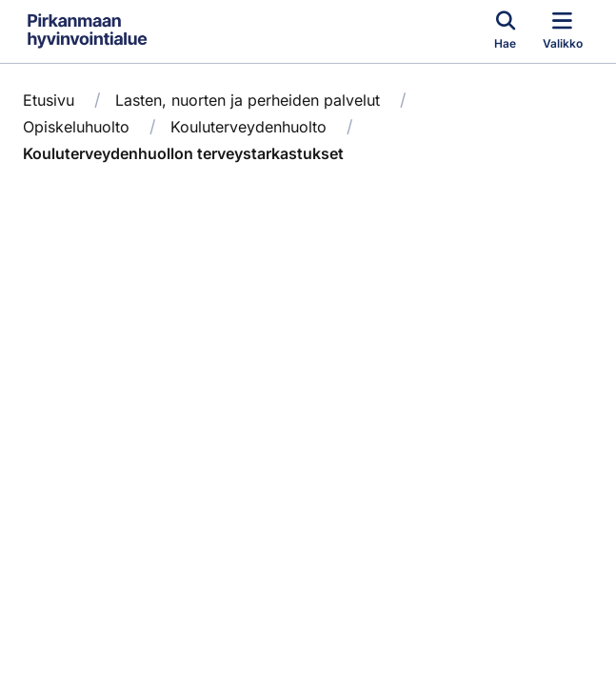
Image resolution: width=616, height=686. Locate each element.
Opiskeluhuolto (76, 127)
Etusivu (49, 100)
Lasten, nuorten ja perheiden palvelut (248, 100)
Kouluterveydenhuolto (248, 127)
